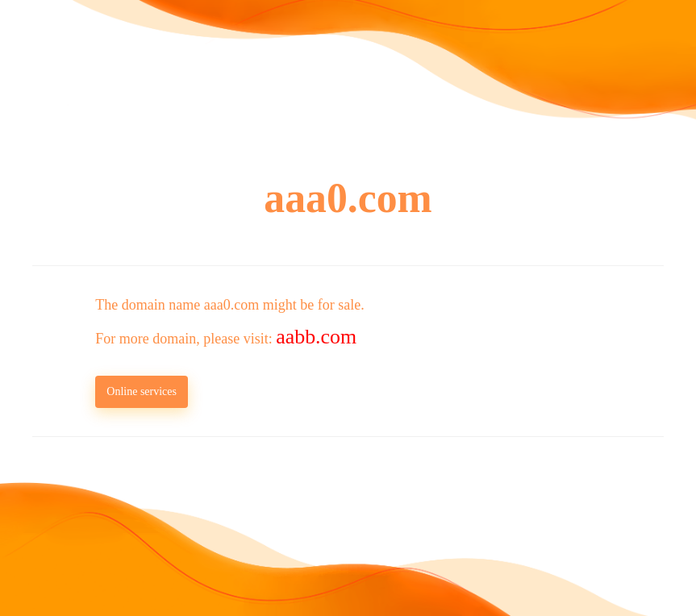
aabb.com (316, 337)
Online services (142, 391)
